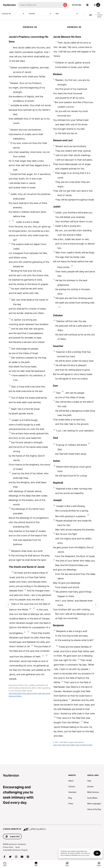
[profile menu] (96, 5)
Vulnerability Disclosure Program (15, 850)
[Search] (40, 5)
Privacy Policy (8, 847)
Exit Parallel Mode (99, 15)
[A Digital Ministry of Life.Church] (52, 828)
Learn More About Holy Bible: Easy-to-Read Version (73, 745)
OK (97, 853)
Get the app (77, 5)
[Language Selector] (87, 5)
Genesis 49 (13, 14)
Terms (17, 847)
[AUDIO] (83, 15)
